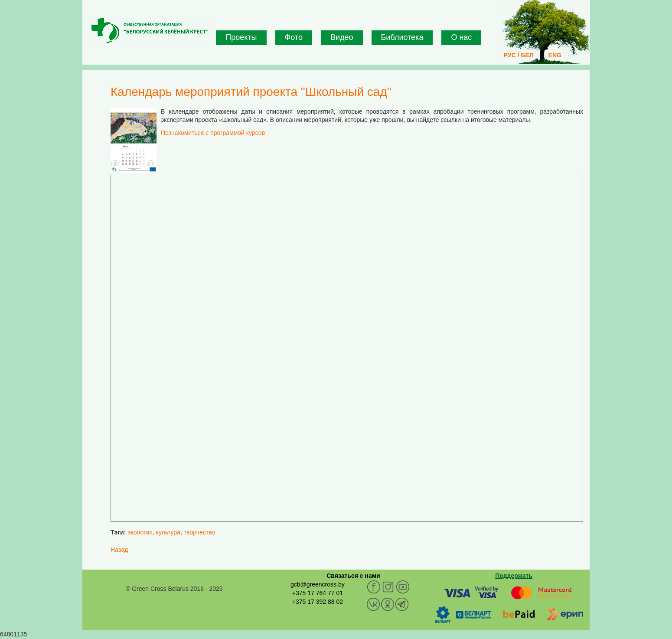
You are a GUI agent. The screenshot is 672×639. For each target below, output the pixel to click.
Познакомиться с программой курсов (213, 133)
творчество (200, 532)
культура (168, 532)
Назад (119, 550)
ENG (555, 55)
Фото (294, 37)
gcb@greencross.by (318, 584)
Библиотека (402, 37)
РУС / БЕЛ (519, 55)
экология (140, 532)
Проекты (241, 37)
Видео (342, 37)
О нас (461, 37)
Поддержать (514, 576)
